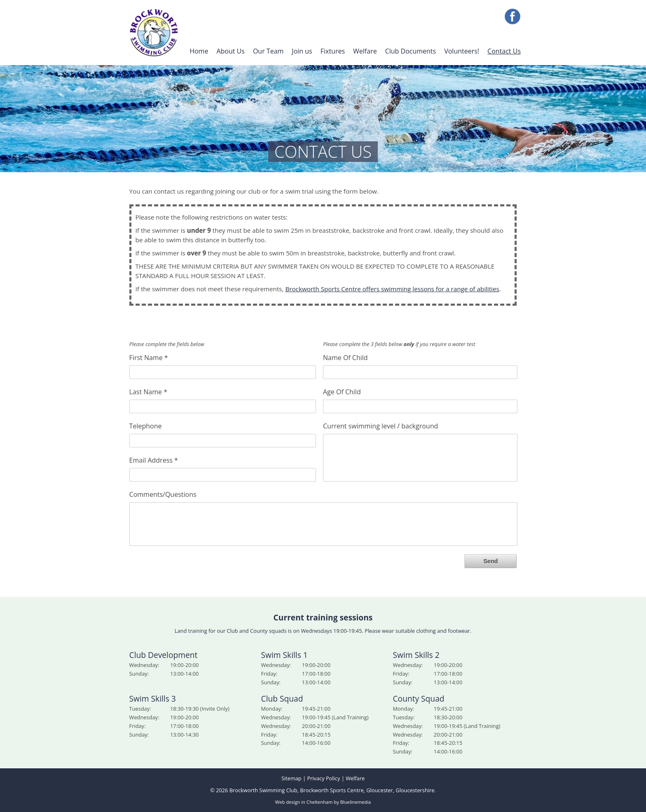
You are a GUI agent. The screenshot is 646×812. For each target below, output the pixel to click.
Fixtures (333, 51)
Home (199, 51)
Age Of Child (342, 391)
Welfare (365, 51)
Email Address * (154, 460)
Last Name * (148, 391)
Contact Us (504, 51)
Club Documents (411, 51)
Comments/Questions (163, 494)
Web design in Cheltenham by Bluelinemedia (323, 802)
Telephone (146, 426)
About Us (231, 51)
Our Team (268, 51)
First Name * (149, 357)
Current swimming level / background (380, 426)
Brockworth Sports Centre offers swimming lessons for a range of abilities (392, 289)
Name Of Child (345, 357)
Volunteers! (462, 51)
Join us (302, 51)
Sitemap (291, 778)
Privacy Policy (323, 778)
